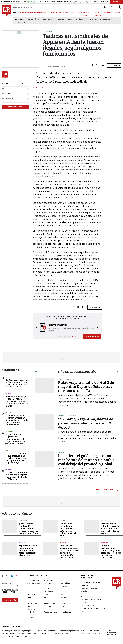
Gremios (18, 22)
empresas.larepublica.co (48, 631)
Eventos (64, 595)
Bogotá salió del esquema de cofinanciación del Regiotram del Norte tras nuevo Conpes (15, 439)
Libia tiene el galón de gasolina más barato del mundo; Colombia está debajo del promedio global (86, 460)
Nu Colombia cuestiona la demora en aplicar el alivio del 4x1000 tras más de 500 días (17, 383)
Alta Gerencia (49, 580)
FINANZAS (20, 13)
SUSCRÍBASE (116, 2)
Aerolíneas (79, 19)
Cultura (104, 521)
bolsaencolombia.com (90, 631)
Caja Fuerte (49, 583)
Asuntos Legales (34, 583)
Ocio (62, 606)
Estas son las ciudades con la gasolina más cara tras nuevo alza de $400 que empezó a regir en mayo (17, 458)
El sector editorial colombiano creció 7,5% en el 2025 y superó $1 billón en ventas (110, 529)
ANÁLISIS (79, 13)
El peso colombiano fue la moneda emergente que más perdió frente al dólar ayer (17, 476)
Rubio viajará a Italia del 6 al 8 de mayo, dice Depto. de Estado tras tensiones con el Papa (86, 387)
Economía (65, 589)
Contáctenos (86, 591)
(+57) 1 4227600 (8, 592)
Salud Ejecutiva (66, 612)
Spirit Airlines (91, 19)
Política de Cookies (89, 605)
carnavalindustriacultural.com (38, 634)
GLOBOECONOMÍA (55, 13)
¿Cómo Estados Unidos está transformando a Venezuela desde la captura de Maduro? (29, 529)
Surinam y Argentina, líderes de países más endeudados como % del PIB (86, 423)
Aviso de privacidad (89, 594)
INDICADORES (109, 13)
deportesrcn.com (22, 636)
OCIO (45, 13)
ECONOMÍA (29, 13)
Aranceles (42, 19)
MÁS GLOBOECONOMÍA (106, 490)
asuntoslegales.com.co (11, 631)
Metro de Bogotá (105, 19)
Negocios (60, 19)
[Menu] (15, 12)
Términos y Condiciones (90, 597)
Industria (105, 543)
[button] (36, 328)
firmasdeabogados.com (69, 631)
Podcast (31, 612)
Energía (8, 451)
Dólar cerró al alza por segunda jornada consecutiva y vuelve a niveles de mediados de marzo (17, 401)
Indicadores (32, 603)
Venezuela (23, 521)
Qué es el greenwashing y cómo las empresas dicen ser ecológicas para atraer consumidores (111, 552)
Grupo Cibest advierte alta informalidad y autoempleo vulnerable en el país (68, 530)
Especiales (48, 595)
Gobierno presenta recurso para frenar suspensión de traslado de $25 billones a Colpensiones (17, 420)
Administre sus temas (12, 107)
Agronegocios (33, 580)
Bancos (8, 377)
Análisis (63, 580)
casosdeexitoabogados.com (13, 634)
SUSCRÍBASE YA (92, 336)
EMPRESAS (38, 13)
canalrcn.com (57, 634)
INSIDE (118, 13)
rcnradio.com (70, 634)
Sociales (31, 618)
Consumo (31, 589)
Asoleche (27, 22)
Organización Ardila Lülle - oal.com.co (112, 632)
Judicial (63, 543)
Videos (47, 618)
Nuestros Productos (89, 588)
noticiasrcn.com (84, 634)
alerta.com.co (7, 636)
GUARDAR (114, 66)
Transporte (10, 432)
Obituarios (48, 606)
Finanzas (31, 597)
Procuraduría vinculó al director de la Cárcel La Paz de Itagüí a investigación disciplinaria (69, 552)
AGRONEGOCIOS (68, 13)
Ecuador (51, 19)
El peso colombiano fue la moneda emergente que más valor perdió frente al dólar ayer (29, 550)
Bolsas (8, 394)
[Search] (105, 7)
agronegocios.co (29, 631)
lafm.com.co (98, 634)
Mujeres (69, 19)
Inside (63, 603)
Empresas (31, 595)
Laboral (9, 413)
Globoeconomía (67, 597)
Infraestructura (50, 603)
